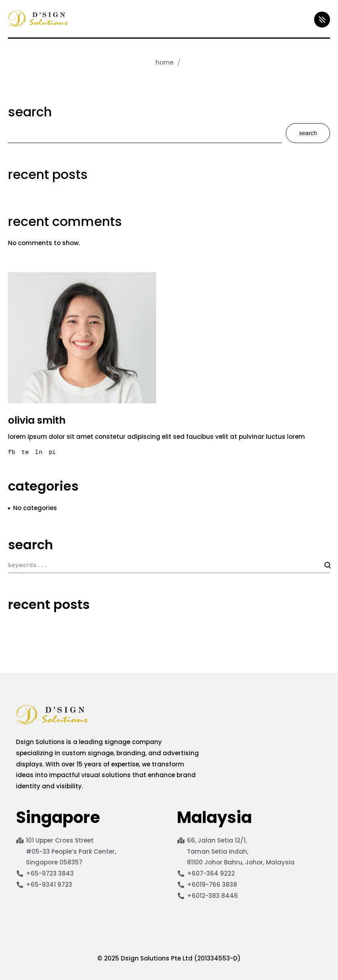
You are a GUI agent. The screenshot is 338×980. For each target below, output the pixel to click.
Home (164, 62)
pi (52, 452)
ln (39, 452)
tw (25, 452)
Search (30, 112)
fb (12, 452)
